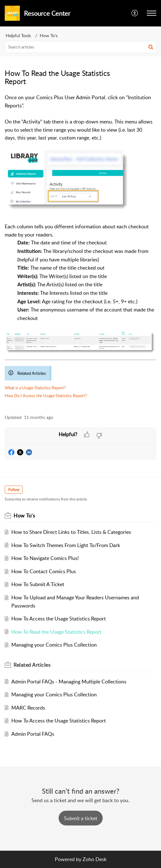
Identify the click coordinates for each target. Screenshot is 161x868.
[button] (152, 13)
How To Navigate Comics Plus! (45, 558)
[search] (80, 47)
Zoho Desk (95, 859)
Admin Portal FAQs (33, 734)
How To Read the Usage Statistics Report (56, 632)
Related (32, 665)
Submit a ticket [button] (81, 818)
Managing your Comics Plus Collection (54, 645)
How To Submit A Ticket (38, 584)
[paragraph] (80, 251)
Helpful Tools (18, 35)
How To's (49, 35)
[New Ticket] (81, 818)
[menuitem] (135, 13)
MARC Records (28, 708)
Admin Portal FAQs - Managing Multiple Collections (69, 682)
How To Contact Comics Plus (44, 571)
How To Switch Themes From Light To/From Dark (66, 545)
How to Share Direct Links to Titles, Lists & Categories (71, 532)
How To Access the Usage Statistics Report (59, 619)
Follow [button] (14, 490)
